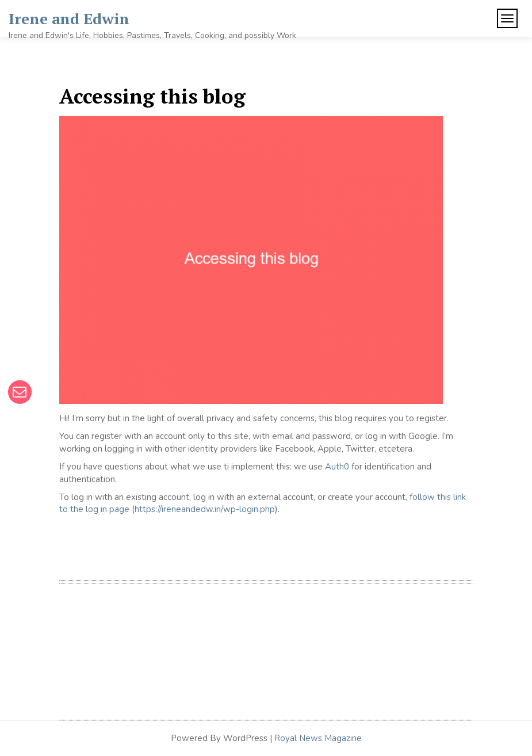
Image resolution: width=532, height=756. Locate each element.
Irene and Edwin (69, 18)
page (118, 509)
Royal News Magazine (318, 738)
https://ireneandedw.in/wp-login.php (205, 509)
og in (97, 509)
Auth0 (337, 467)
